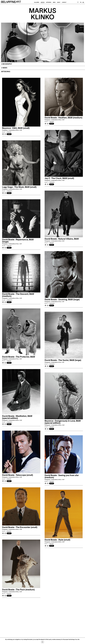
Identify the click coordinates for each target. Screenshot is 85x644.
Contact (64, 2)
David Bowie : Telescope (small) (18, 475)
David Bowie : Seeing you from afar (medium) (62, 476)
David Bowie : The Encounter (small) (20, 527)
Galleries (37, 2)
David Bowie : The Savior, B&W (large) (63, 360)
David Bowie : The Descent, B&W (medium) (18, 295)
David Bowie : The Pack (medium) (18, 590)
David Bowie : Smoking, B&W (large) (62, 300)
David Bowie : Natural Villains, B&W (62, 239)
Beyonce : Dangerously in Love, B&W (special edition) (63, 422)
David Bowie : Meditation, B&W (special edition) (17, 417)
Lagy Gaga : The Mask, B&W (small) (19, 187)
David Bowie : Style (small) (57, 540)
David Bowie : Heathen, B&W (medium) (63, 118)
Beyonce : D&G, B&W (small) (16, 128)
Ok (43, 642)
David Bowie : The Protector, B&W (19, 357)
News (54, 2)
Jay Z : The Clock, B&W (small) (59, 178)
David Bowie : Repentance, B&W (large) (18, 241)
